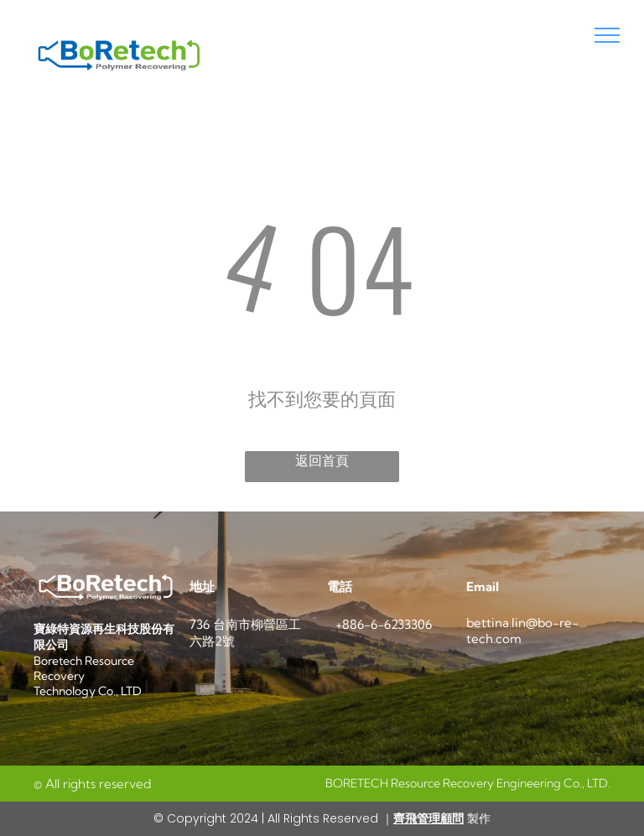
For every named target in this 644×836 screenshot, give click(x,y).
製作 (477, 818)
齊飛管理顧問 (428, 818)
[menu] (607, 35)
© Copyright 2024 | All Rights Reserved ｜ (273, 818)
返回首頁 (322, 461)
